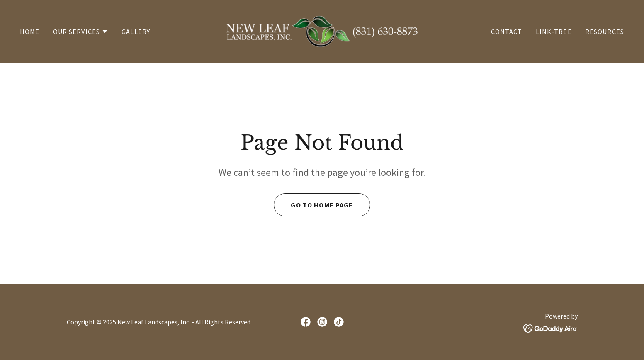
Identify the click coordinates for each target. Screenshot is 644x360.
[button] (81, 32)
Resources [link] (605, 32)
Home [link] (30, 32)
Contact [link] (507, 32)
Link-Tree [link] (554, 32)
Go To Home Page (322, 205)
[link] (322, 30)
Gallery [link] (136, 32)
